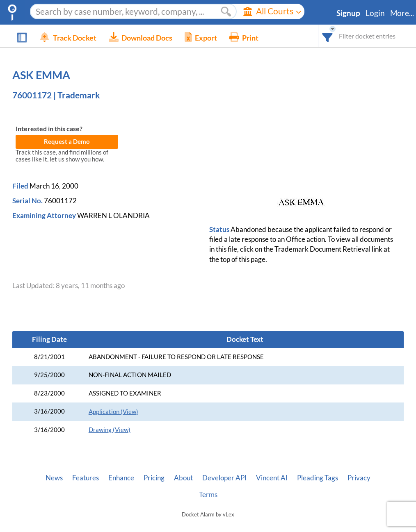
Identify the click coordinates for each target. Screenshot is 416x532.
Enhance (121, 478)
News (54, 478)
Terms (208, 495)
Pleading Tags (318, 478)
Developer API (224, 478)
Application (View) (113, 412)
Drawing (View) (110, 430)
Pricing (154, 478)
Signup (348, 13)
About (183, 478)
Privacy (359, 478)
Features (86, 478)
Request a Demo (67, 142)
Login (375, 13)
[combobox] (328, 36)
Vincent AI (272, 478)
